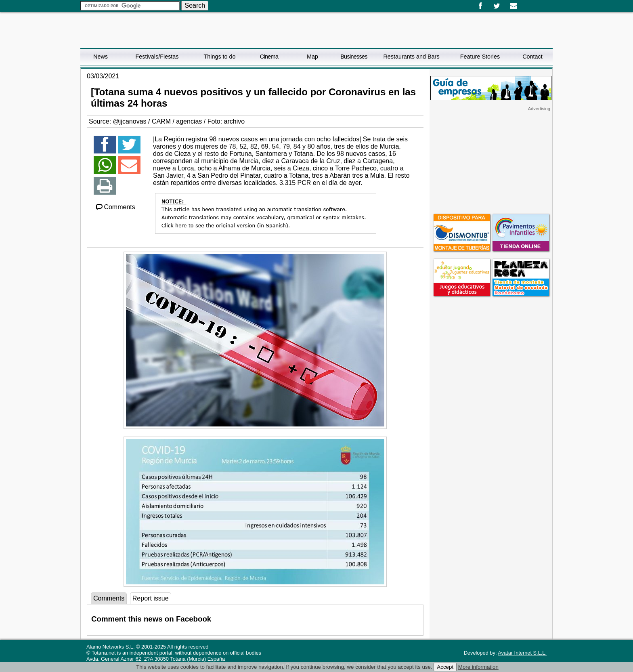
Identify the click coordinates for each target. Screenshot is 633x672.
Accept (445, 667)
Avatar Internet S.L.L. (522, 653)
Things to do (219, 57)
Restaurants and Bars (411, 57)
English (532, 3)
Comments (115, 207)
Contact (532, 57)
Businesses (354, 57)
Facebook (480, 6)
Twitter (497, 6)
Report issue (151, 598)
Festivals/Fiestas (157, 57)
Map (312, 57)
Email (513, 6)
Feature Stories (480, 57)
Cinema (269, 57)
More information (478, 667)
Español (525, 3)
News (101, 57)
